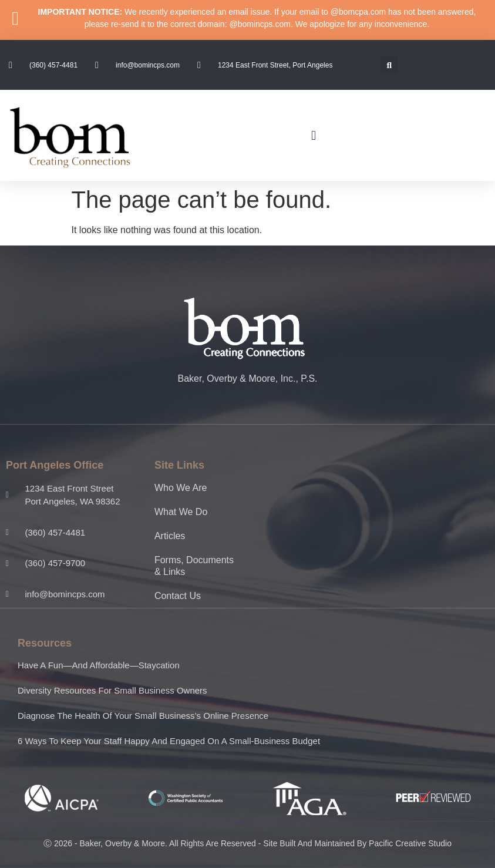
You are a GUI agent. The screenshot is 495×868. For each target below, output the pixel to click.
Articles (170, 536)
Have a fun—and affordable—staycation (99, 665)
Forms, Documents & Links (194, 566)
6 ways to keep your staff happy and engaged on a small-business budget (169, 741)
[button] (389, 65)
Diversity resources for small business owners (112, 690)
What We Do (181, 512)
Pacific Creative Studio (410, 843)
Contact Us (178, 596)
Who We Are (181, 488)
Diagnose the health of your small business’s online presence (143, 716)
